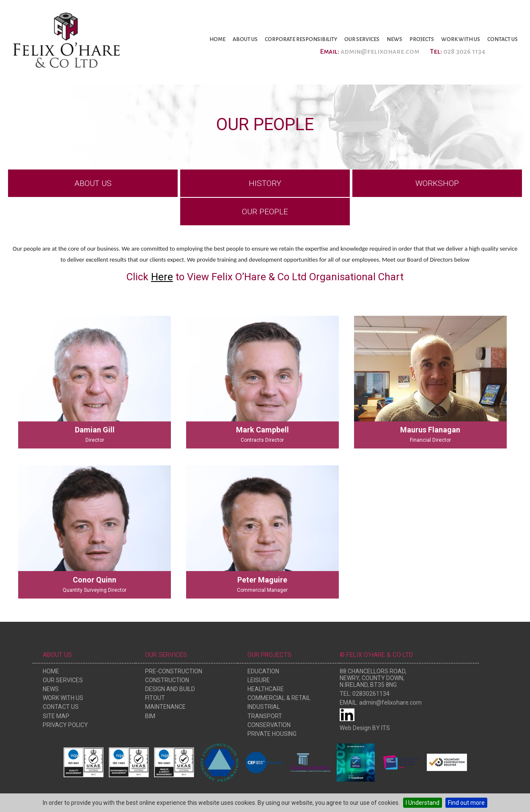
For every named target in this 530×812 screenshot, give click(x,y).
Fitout (155, 698)
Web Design (355, 728)
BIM (150, 716)
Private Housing (272, 734)
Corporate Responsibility (301, 39)
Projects (422, 39)
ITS (386, 728)
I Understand (423, 803)
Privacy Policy (65, 725)
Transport (265, 716)
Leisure (259, 680)
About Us (245, 39)
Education (263, 671)
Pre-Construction (174, 671)
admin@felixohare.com (380, 52)
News (394, 39)
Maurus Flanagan (430, 430)
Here (162, 277)
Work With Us (461, 39)
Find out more (466, 803)
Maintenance (165, 707)
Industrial (264, 707)
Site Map (56, 716)
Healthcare (266, 689)
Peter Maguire (262, 580)
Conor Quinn (95, 580)
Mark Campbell (262, 430)
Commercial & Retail (279, 698)
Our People (265, 212)
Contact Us (503, 39)
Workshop (437, 183)
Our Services (362, 39)
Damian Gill (95, 430)
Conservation (269, 725)
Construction (167, 680)
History (265, 183)
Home (217, 39)
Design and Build (170, 689)
